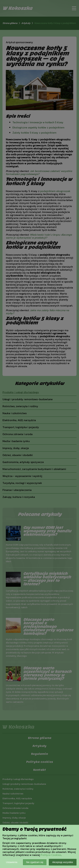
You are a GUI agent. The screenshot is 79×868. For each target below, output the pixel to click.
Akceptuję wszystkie (63, 862)
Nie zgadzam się (35, 862)
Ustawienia (12, 862)
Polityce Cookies (51, 855)
